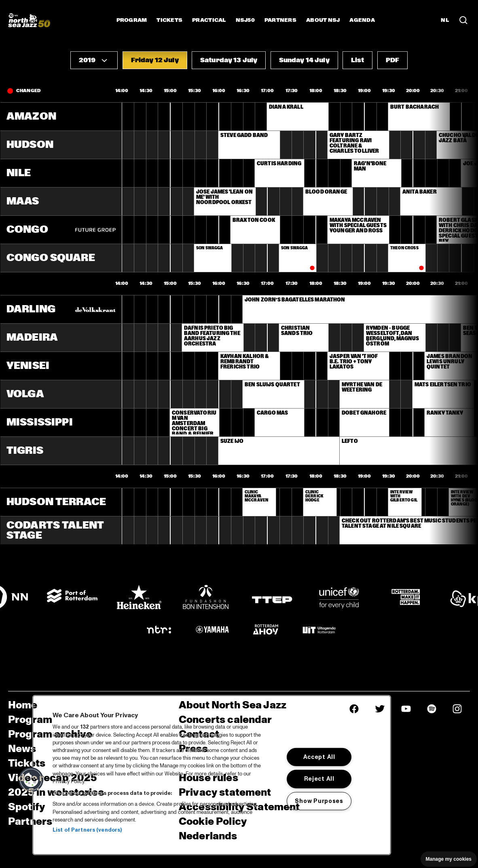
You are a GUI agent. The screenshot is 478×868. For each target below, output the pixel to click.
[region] (212, 775)
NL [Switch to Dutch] (445, 20)
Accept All (319, 757)
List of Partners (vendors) (87, 830)
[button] (94, 60)
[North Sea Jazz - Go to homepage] (29, 20)
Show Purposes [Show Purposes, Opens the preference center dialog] (319, 801)
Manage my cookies (449, 859)
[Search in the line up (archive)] (463, 20)
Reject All (319, 779)
